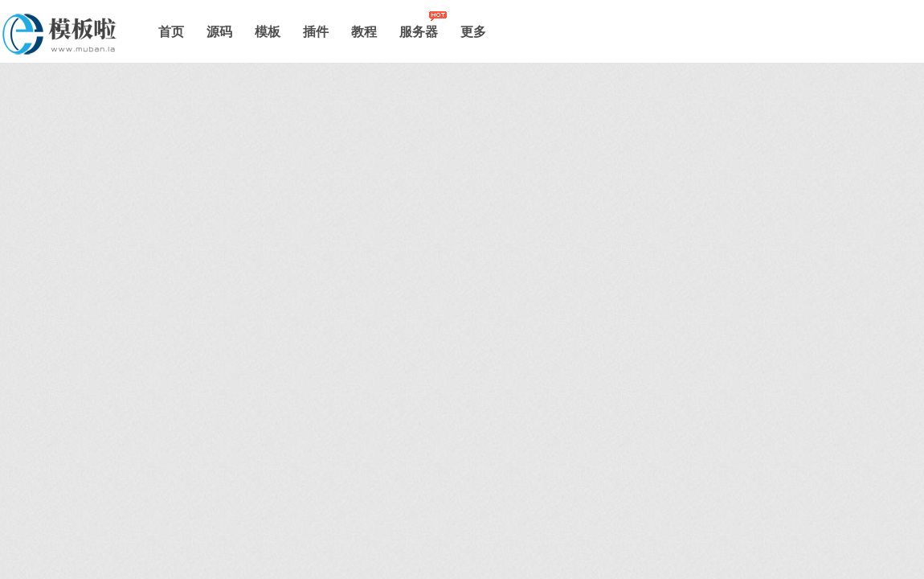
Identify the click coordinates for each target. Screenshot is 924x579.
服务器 (419, 32)
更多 (473, 32)
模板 (268, 32)
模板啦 (65, 34)
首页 (171, 32)
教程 (364, 32)
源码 (219, 32)
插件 (316, 32)
